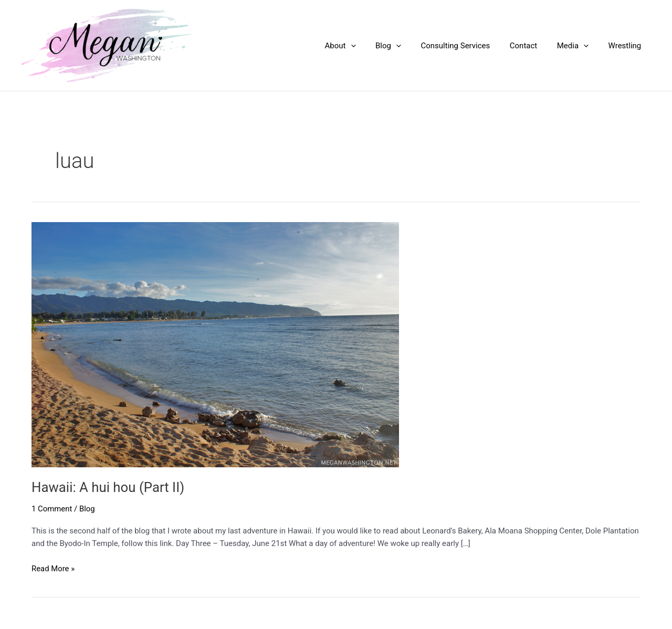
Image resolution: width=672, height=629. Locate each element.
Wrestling (627, 46)
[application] (372, 46)
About (362, 46)
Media (579, 46)
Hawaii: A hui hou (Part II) (108, 487)
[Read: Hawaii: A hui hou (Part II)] (215, 344)
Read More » (53, 569)
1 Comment (52, 509)
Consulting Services (469, 46)
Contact (533, 46)
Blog (406, 46)
